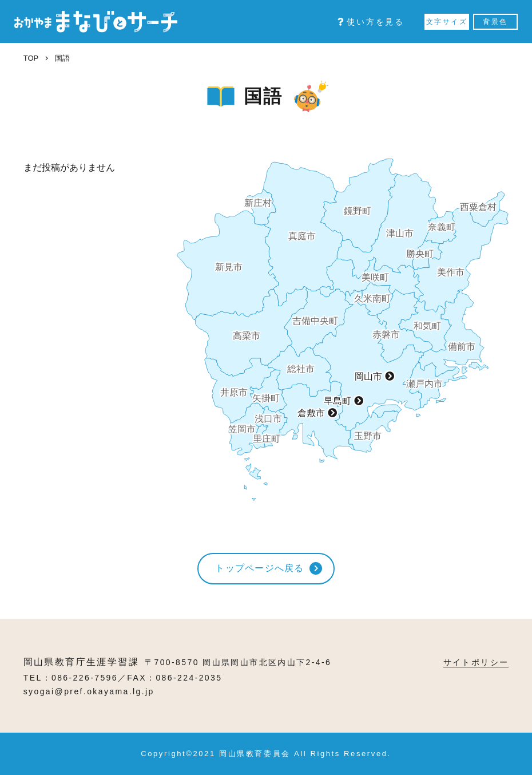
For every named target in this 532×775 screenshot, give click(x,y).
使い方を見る (371, 22)
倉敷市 (311, 413)
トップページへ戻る (260, 568)
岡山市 (368, 376)
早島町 (338, 401)
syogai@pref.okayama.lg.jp (89, 691)
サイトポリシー (476, 662)
